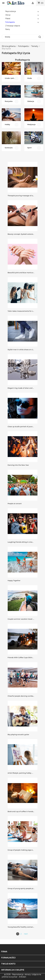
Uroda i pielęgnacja (12, 78)
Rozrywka (9, 101)
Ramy (8, 29)
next (26, 934)
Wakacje (31, 101)
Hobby (7, 124)
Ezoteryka (9, 148)
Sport (30, 148)
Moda (30, 78)
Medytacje (31, 124)
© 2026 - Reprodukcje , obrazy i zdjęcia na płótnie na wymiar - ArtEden (21, 976)
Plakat (8, 18)
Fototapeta (10, 22)
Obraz (8, 15)
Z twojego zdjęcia (13, 26)
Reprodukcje (11, 11)
